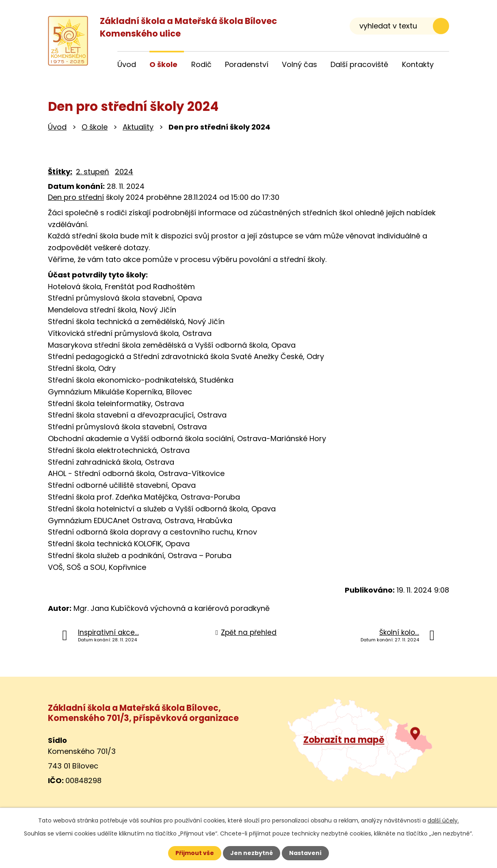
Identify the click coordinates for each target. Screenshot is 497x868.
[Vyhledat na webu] (399, 26)
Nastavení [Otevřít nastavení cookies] (305, 853)
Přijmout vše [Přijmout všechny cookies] (195, 853)
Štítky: (60, 172)
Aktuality (138, 127)
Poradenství (247, 64)
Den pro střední (76, 197)
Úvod (57, 127)
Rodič (201, 64)
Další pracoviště (359, 64)
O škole (95, 127)
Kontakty (418, 64)
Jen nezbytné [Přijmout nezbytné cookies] (252, 853)
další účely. (443, 820)
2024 (124, 172)
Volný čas (299, 64)
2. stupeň (93, 172)
